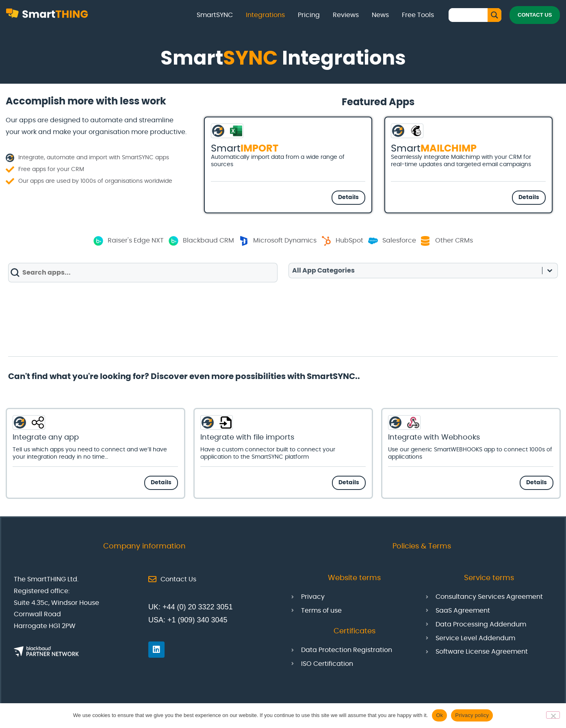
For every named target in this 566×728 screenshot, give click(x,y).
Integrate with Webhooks (434, 438)
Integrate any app (46, 438)
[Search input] (470, 15)
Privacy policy (472, 715)
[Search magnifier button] (494, 15)
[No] (553, 715)
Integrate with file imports (247, 438)
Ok (439, 715)
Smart (245, 149)
